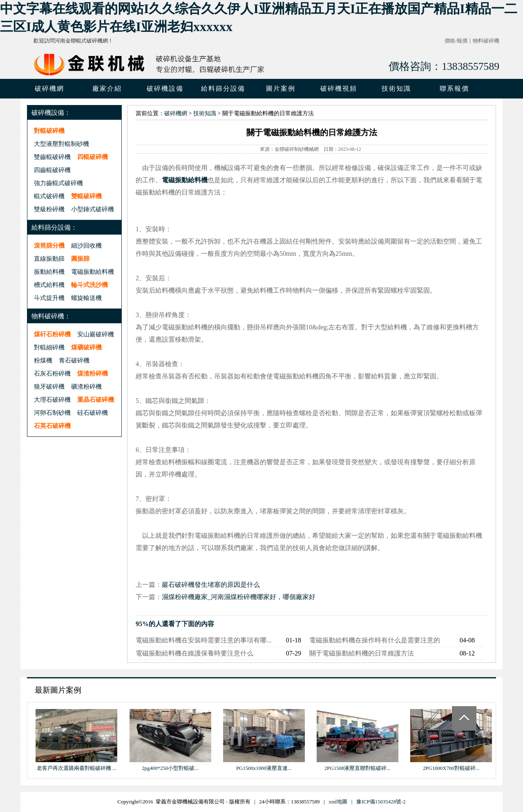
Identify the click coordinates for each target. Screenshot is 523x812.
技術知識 (205, 113)
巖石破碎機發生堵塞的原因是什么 (211, 585)
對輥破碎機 (49, 131)
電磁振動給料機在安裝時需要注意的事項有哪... (203, 640)
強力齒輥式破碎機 (58, 183)
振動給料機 (49, 272)
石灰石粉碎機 (52, 373)
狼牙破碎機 (49, 386)
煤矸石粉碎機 (52, 334)
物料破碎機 (486, 41)
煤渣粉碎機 (93, 373)
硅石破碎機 (93, 413)
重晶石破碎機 (96, 399)
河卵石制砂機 (52, 413)
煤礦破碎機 (86, 347)
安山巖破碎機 (96, 334)
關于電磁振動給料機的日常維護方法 (362, 653)
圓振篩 (80, 258)
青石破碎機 (74, 360)
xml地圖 (338, 802)
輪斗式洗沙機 (89, 285)
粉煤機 (43, 360)
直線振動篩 (49, 258)
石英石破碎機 (52, 426)
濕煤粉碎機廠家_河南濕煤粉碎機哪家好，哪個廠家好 (239, 597)
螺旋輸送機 (86, 298)
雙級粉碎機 (49, 209)
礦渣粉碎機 (86, 386)
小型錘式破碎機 (93, 209)
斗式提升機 (49, 298)
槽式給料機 (49, 285)
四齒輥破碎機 (52, 170)
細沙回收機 (86, 245)
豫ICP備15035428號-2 (381, 802)
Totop (464, 718)
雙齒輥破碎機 (52, 157)
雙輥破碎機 (86, 196)
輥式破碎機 (49, 196)
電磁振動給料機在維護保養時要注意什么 (194, 653)
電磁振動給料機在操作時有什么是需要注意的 (375, 640)
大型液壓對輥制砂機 (61, 144)
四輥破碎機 (93, 157)
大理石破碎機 (52, 399)
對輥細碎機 (49, 347)
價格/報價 (456, 41)
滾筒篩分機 (49, 245)
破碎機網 (49, 88)
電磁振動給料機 (93, 272)
